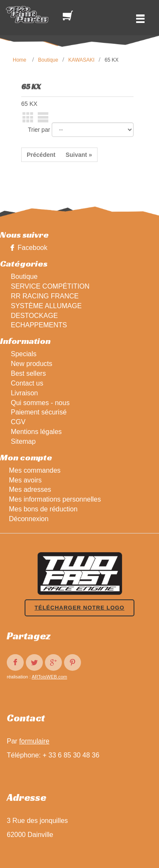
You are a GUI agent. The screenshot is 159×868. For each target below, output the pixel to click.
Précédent (41, 155)
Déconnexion (29, 519)
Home (20, 60)
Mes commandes (35, 470)
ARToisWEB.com (50, 677)
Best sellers (28, 373)
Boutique (48, 60)
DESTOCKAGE (34, 316)
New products (31, 364)
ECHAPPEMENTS (39, 325)
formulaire (34, 741)
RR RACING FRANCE (45, 296)
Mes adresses (30, 489)
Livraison (24, 393)
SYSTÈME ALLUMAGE (46, 306)
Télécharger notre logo (80, 608)
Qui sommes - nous (40, 403)
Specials (23, 354)
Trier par (39, 130)
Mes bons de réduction (43, 509)
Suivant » (79, 155)
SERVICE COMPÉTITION (50, 286)
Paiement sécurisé (39, 412)
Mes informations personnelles (55, 499)
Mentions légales (36, 432)
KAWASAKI (81, 60)
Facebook (32, 248)
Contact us (27, 383)
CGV (18, 422)
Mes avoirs (25, 480)
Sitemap (23, 441)
